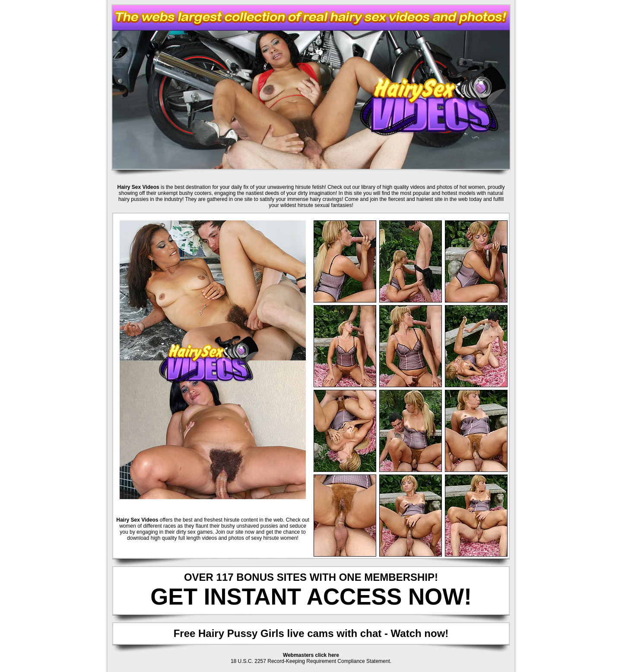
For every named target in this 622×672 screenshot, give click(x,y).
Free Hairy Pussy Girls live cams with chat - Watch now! (311, 633)
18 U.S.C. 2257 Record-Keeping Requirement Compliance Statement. (311, 661)
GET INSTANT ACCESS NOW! (311, 597)
